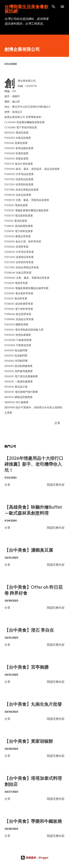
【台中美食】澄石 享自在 (29, 630)
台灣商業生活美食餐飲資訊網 (26, 9)
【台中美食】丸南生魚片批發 (33, 704)
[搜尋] (54, 7)
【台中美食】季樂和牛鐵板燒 (33, 821)
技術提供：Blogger (35, 858)
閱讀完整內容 (56, 485)
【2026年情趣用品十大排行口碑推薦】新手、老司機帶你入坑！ (34, 464)
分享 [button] (57, 423)
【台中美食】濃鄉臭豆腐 (29, 550)
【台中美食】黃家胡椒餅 (29, 741)
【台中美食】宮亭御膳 (26, 667)
